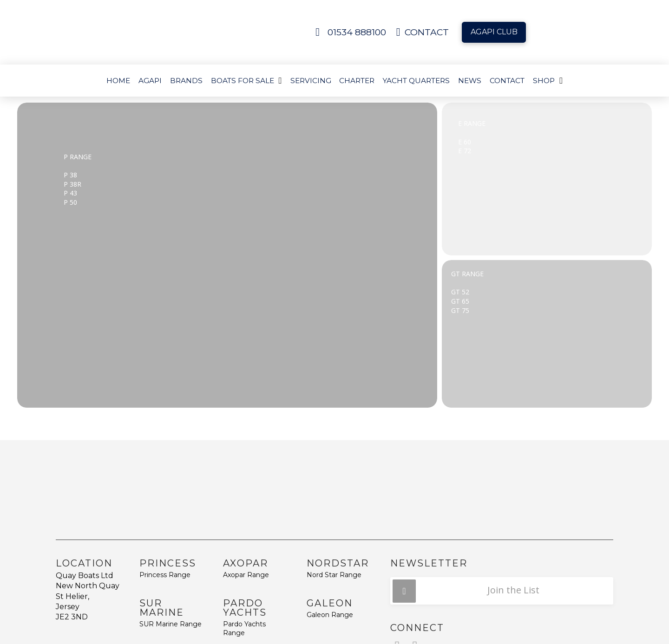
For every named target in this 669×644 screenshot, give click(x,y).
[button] (502, 591)
